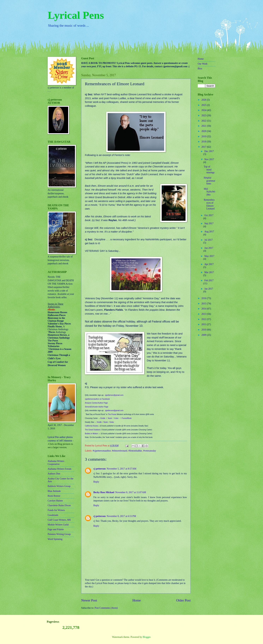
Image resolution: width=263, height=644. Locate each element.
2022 (204, 121)
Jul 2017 (209, 240)
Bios (200, 69)
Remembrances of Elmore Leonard (209, 204)
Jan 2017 (209, 289)
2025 (204, 105)
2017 (204, 147)
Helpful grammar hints (209, 181)
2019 (204, 136)
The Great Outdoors (93, 430)
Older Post (183, 600)
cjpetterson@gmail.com (114, 395)
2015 (204, 304)
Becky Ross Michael (104, 492)
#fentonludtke (135, 451)
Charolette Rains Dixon (59, 505)
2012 (204, 319)
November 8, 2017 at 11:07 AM (131, 492)
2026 (204, 100)
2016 (204, 298)
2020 (204, 131)
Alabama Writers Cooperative (56, 463)
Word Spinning (55, 539)
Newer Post (89, 600)
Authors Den (54, 474)
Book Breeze (54, 496)
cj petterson (99, 469)
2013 (204, 314)
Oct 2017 (209, 215)
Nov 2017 (209, 159)
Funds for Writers (56, 510)
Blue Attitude (54, 491)
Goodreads (53, 515)
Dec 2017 (209, 151)
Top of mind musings (209, 170)
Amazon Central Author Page (96, 403)
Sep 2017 (209, 223)
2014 (204, 309)
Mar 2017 (209, 272)
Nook (110, 418)
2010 (204, 330)
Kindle (103, 418)
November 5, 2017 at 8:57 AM (121, 469)
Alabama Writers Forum (59, 469)
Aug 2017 (209, 232)
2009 (204, 335)
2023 (204, 115)
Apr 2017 (209, 264)
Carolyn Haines (55, 501)
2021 (204, 126)
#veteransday (150, 451)
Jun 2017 (209, 248)
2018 (204, 142)
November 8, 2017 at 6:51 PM (121, 516)
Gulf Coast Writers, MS (59, 520)
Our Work (203, 64)
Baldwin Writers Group (59, 486)
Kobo (116, 418)
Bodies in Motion (91, 434)
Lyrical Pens (76, 15)
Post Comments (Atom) (106, 608)
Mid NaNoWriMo (209, 192)
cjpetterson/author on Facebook (97, 399)
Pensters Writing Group (59, 534)
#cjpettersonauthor (102, 451)
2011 (204, 324)
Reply (96, 482)
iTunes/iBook (126, 418)
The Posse (112, 414)
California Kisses (91, 426)
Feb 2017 (209, 280)
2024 (204, 110)
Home (137, 600)
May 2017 (209, 256)
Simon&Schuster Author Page (97, 407)
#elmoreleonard (120, 451)
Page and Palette (56, 529)
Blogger (147, 637)
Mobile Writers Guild (58, 525)
